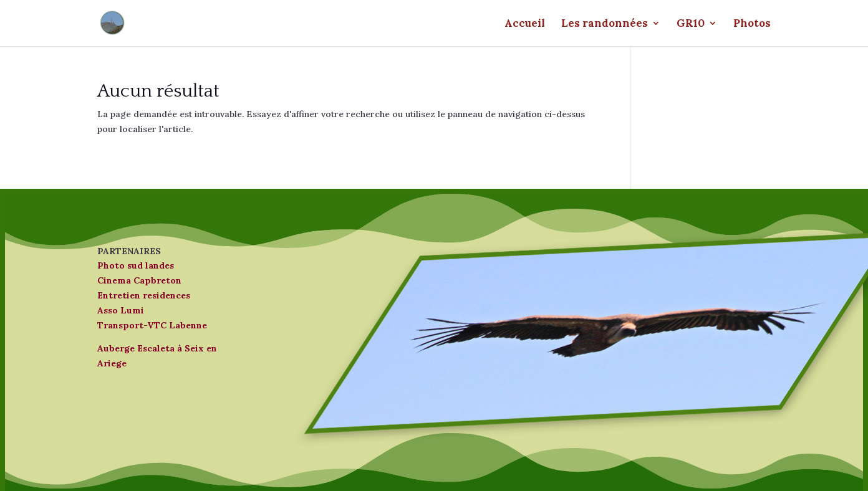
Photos (752, 24)
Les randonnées (605, 24)
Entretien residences (144, 295)
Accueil (525, 24)
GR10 (691, 24)
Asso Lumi (121, 310)
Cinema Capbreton (139, 280)
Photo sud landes (136, 265)
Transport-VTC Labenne (152, 325)
